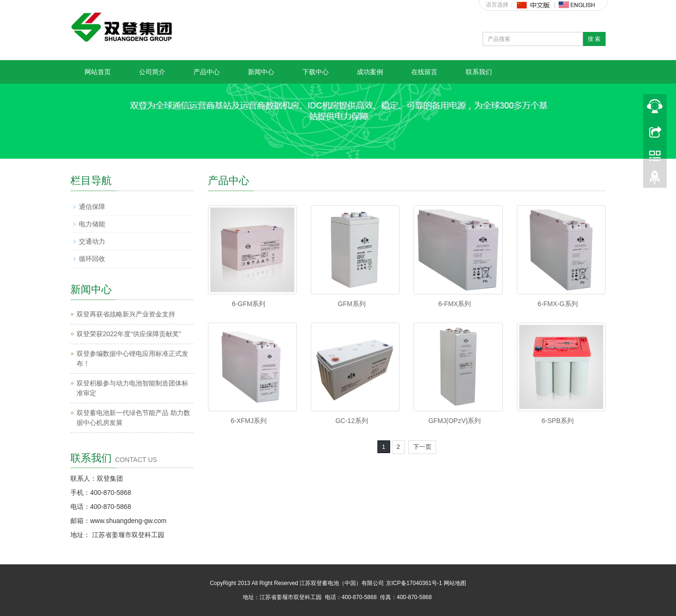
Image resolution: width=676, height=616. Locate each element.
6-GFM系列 (249, 304)
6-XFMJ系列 (249, 421)
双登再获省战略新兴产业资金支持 (126, 314)
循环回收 (92, 259)
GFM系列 (352, 304)
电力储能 (92, 224)
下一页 (422, 447)
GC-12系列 (351, 421)
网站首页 (98, 72)
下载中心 (315, 72)
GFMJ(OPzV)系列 (454, 421)
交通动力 (92, 241)
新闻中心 (261, 72)
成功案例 (370, 72)
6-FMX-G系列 (558, 304)
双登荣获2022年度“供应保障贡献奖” (129, 334)
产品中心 (207, 72)
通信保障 (92, 207)
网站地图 (455, 583)
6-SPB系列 (558, 421)
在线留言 (424, 72)
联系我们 (479, 72)
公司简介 (152, 72)
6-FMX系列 (454, 304)
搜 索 (594, 39)
